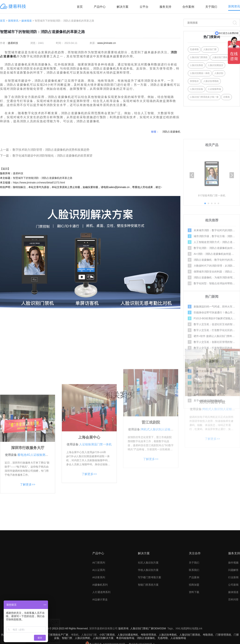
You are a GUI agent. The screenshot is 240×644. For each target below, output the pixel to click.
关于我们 (211, 7)
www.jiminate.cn (107, 43)
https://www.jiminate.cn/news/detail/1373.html (39, 183)
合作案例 (188, 7)
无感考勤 (194, 49)
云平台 (144, 7)
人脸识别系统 (196, 65)
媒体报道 (27, 21)
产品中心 (100, 7)
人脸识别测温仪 (215, 65)
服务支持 (165, 7)
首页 (80, 7)
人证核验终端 (214, 89)
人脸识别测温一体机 (200, 73)
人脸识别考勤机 (211, 81)
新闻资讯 (234, 6)
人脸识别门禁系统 (199, 57)
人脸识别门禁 (210, 49)
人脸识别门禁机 (220, 57)
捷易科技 (13, 43)
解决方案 (123, 7)
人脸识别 (219, 73)
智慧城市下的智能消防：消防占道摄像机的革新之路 (43, 178)
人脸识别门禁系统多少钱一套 (204, 97)
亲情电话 (194, 81)
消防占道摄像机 (171, 132)
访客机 (227, 97)
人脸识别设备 (196, 89)
